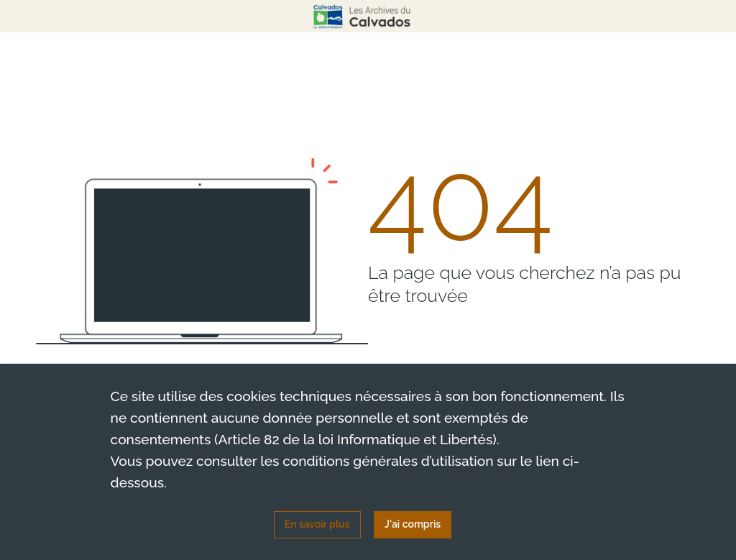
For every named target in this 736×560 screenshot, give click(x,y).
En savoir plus (317, 524)
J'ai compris (413, 524)
